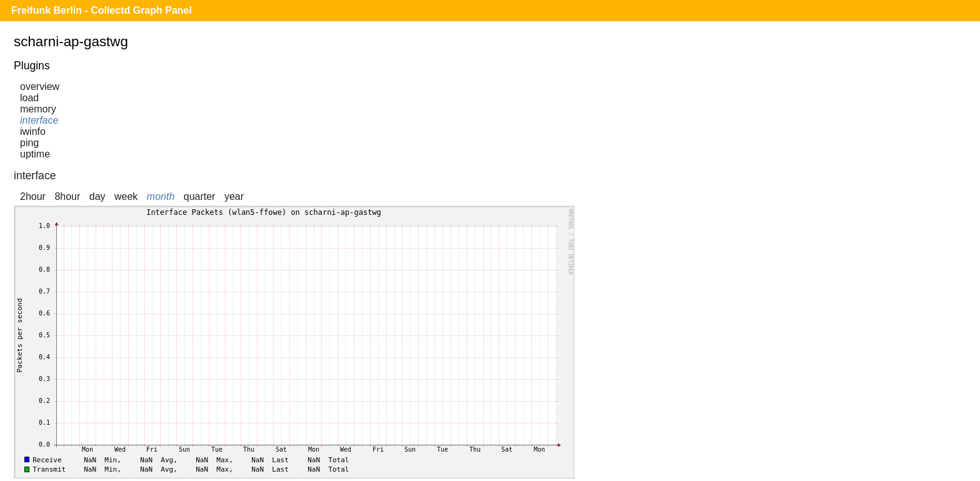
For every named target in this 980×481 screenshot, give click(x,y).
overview (40, 87)
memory (38, 109)
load (29, 98)
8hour (67, 196)
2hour (33, 196)
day (97, 196)
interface (39, 120)
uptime (35, 154)
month (161, 196)
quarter (200, 196)
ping (29, 143)
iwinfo (33, 131)
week (126, 196)
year (234, 196)
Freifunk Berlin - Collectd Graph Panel (102, 10)
